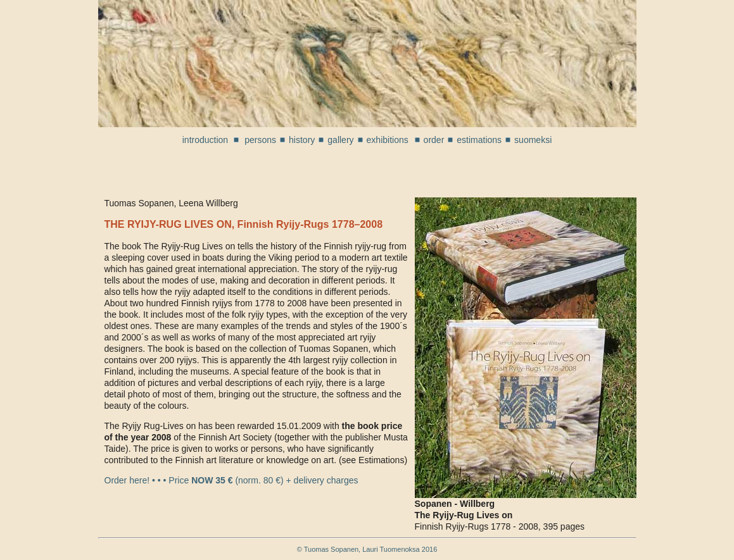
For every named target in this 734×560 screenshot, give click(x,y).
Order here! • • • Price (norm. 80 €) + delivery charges (231, 480)
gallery (340, 140)
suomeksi (533, 140)
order (434, 140)
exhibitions (389, 140)
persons (260, 140)
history (302, 140)
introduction (205, 140)
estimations (479, 140)
